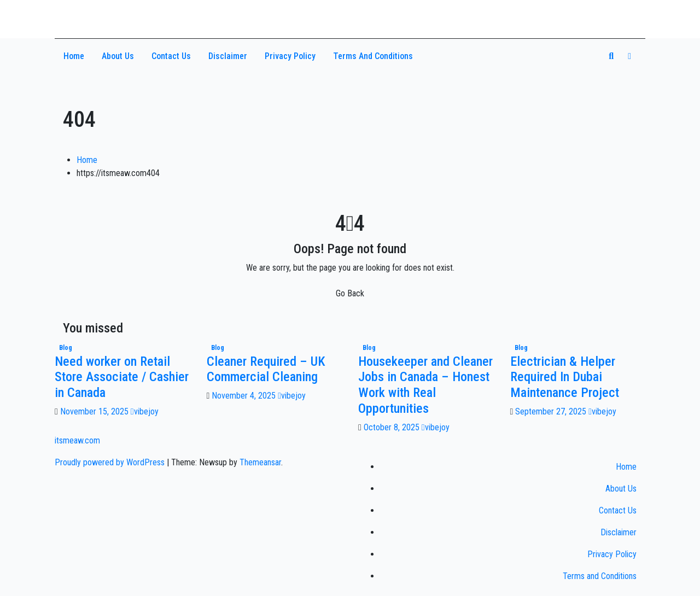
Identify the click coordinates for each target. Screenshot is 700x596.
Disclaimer (228, 56)
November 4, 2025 (245, 396)
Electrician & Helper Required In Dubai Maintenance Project (565, 377)
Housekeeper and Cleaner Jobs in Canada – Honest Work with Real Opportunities (425, 385)
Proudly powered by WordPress (111, 462)
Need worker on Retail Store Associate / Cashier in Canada (122, 377)
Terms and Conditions (373, 56)
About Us (118, 56)
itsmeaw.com (106, 15)
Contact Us (171, 56)
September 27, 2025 (552, 411)
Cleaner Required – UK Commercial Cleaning (266, 369)
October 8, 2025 (393, 427)
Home (74, 56)
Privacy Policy (290, 56)
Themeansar (260, 462)
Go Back (350, 293)
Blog (66, 348)
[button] (611, 56)
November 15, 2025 (95, 411)
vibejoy (145, 411)
